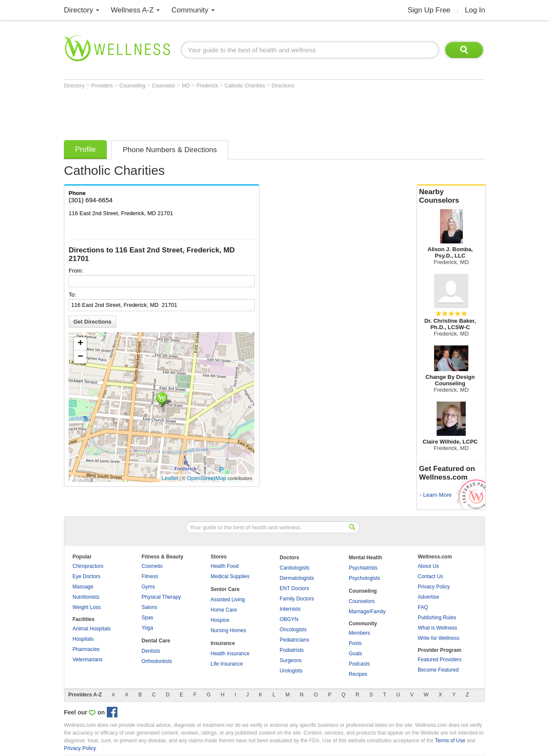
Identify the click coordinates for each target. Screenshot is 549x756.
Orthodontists (157, 661)
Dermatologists (297, 578)
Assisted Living (228, 600)
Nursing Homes (228, 630)
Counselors (362, 601)
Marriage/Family (367, 612)
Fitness (150, 576)
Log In (475, 10)
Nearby (451, 196)
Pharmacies (86, 649)
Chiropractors (88, 566)
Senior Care (225, 589)
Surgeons (291, 660)
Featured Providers (440, 660)
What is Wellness (437, 628)
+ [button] (80, 344)
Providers (103, 86)
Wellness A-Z (133, 10)
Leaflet (170, 478)
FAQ (423, 607)
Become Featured (438, 670)
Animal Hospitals (92, 629)
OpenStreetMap (207, 478)
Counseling (133, 86)
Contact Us (430, 576)
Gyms (148, 587)
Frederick (208, 86)
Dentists (151, 651)
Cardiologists (294, 568)
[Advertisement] (220, 112)
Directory (78, 10)
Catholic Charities (246, 86)
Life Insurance (227, 664)
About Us (428, 566)
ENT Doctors (294, 588)
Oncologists (293, 630)
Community (190, 10)
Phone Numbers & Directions (170, 150)
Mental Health (365, 558)
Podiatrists (292, 650)
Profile (85, 149)
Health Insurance (230, 654)
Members (359, 633)
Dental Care (156, 641)
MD (187, 86)
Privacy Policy (434, 587)
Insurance (223, 643)
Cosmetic (152, 566)
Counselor (164, 86)
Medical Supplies (230, 576)
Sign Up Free (429, 10)
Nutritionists (86, 597)
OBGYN (289, 619)
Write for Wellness (439, 638)
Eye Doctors (86, 576)
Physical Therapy (161, 597)
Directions (283, 86)
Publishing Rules (437, 618)
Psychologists (364, 578)
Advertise (428, 597)
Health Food (225, 566)
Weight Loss (87, 607)
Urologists (291, 671)
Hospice (220, 620)
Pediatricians (294, 640)
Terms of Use (450, 741)
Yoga (147, 628)
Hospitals (83, 639)
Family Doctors (297, 599)
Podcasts (359, 664)
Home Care (224, 610)
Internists (290, 609)
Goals (355, 654)
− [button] (80, 357)
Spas (147, 618)
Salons (149, 607)
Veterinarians (87, 660)
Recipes (358, 674)
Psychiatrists (363, 568)
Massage (83, 587)
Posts (355, 643)
